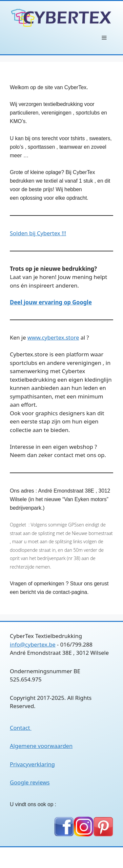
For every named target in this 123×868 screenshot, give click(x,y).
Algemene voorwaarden (41, 746)
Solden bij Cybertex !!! (38, 233)
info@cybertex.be (33, 644)
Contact (21, 728)
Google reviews (30, 782)
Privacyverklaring (32, 764)
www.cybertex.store (53, 337)
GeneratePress (89, 857)
